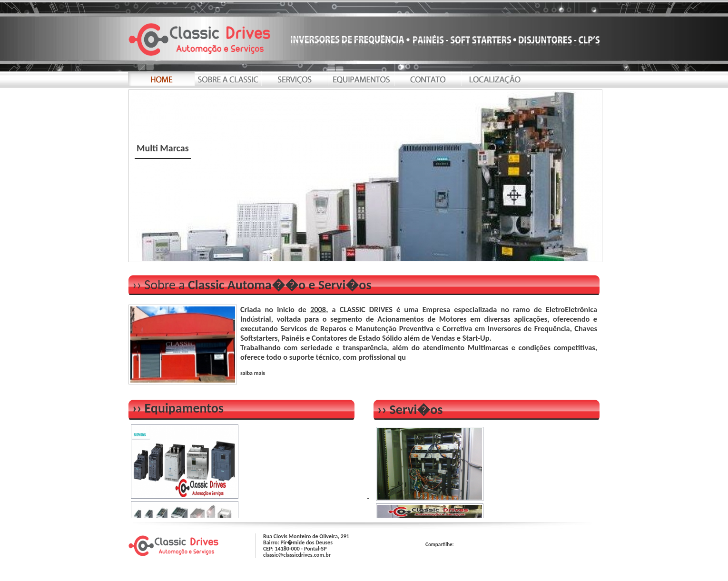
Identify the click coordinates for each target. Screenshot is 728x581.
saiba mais (253, 373)
